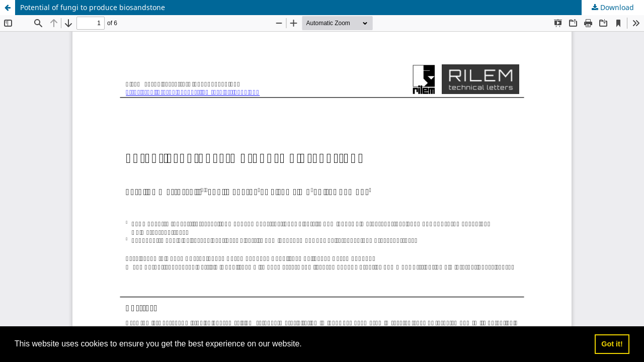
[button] (305, 345)
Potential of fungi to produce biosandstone (93, 7)
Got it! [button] (612, 344)
